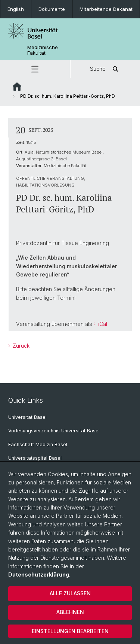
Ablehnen (70, 612)
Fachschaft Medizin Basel (38, 445)
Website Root (17, 87)
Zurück (20, 346)
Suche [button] (105, 69)
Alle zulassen (70, 593)
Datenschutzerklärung (39, 575)
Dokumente (52, 9)
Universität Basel (27, 417)
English (16, 9)
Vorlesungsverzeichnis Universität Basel (54, 431)
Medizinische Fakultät (43, 50)
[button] (35, 69)
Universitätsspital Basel (35, 458)
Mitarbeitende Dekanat (106, 9)
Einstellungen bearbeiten (70, 631)
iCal (102, 323)
